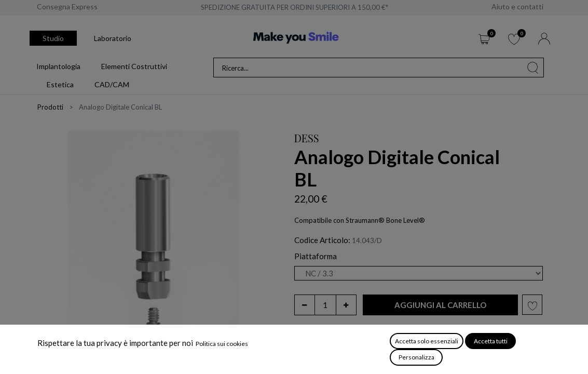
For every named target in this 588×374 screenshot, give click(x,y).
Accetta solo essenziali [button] (427, 341)
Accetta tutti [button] (491, 341)
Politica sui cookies (222, 344)
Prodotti (50, 107)
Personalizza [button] (416, 357)
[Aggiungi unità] (346, 305)
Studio (53, 38)
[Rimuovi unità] (305, 305)
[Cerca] (533, 68)
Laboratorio (113, 38)
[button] (441, 305)
